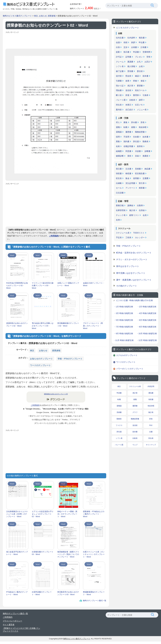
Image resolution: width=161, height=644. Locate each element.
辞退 (127, 95)
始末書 (146, 137)
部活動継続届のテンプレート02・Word (68, 324)
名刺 (118, 146)
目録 (137, 156)
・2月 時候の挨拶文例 (147, 307)
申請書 (136, 52)
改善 (127, 81)
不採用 (126, 137)
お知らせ (43, 16)
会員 (145, 215)
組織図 (119, 151)
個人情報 (131, 66)
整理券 (136, 95)
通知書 (151, 393)
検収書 (128, 173)
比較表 (132, 100)
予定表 (119, 237)
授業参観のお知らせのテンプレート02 (56, 394)
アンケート (130, 188)
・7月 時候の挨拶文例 (123, 327)
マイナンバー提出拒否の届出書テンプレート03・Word (43, 285)
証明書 (128, 57)
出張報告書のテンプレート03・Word (43, 553)
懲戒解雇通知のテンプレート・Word (94, 593)
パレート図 (121, 100)
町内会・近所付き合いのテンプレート (134, 253)
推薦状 (146, 156)
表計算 (130, 86)
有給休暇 (143, 127)
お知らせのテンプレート (41, 359)
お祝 (141, 66)
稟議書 (130, 62)
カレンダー (140, 237)
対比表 (119, 105)
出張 (118, 47)
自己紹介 (129, 110)
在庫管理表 (121, 210)
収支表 (119, 178)
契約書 (126, 141)
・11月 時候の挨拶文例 (123, 340)
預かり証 (120, 86)
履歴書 (128, 132)
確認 (137, 76)
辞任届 (136, 141)
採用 (118, 137)
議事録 (130, 205)
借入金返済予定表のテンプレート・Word (17, 553)
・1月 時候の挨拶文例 (123, 307)
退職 (118, 127)
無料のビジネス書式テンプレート (17, 16)
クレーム (120, 62)
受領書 (130, 71)
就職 (133, 127)
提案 (118, 52)
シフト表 (120, 66)
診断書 (147, 151)
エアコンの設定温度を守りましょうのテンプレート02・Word (43, 514)
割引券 (142, 183)
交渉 (125, 47)
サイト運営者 (9, 625)
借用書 (136, 178)
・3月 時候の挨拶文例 (123, 313)
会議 (118, 42)
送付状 (119, 76)
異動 (118, 141)
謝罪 (141, 100)
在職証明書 (128, 146)
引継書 (119, 81)
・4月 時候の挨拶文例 (147, 313)
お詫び (147, 62)
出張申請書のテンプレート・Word (42, 593)
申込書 (142, 42)
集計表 (132, 210)
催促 (143, 81)
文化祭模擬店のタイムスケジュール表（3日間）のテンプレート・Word (17, 514)
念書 (151, 432)
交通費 (146, 178)
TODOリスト (139, 233)
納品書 (147, 169)
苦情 (148, 57)
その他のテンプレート (127, 286)
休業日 (128, 105)
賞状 (129, 156)
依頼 (125, 42)
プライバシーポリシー (12, 621)
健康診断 (120, 156)
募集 (125, 122)
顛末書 (146, 76)
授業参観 (52, 16)
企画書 (134, 47)
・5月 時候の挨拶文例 (123, 320)
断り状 (119, 95)
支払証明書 (130, 183)
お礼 (139, 62)
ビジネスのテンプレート (128, 28)
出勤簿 (140, 205)
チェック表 (121, 215)
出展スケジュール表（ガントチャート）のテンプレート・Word (94, 554)
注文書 (128, 169)
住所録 (142, 210)
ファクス (119, 425)
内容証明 (151, 386)
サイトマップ (151, 445)
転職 (125, 127)
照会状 (128, 76)
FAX (151, 425)
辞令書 (134, 122)
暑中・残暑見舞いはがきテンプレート (134, 280)
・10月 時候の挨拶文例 (147, 333)
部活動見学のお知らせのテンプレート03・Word (68, 593)
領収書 (119, 173)
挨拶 (133, 42)
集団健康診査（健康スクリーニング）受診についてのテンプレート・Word (68, 554)
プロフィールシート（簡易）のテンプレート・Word (93, 326)
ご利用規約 (54, 236)
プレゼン (139, 57)
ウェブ (135, 445)
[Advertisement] (56, 40)
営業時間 (146, 52)
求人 (118, 122)
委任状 (140, 71)
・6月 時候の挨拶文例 (147, 320)
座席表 (140, 146)
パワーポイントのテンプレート (130, 369)
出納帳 (119, 183)
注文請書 (120, 193)
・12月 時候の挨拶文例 (147, 340)
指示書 (126, 52)
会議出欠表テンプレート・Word (94, 284)
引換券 (146, 95)
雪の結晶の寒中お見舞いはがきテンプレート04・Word (43, 326)
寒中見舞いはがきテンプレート (131, 273)
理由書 (119, 90)
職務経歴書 (140, 132)
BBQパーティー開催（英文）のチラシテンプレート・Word (67, 514)
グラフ (135, 412)
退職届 (119, 132)
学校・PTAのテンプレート (70, 359)
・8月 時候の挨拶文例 (147, 327)
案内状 (119, 110)
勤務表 (146, 141)
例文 (36, 16)
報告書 (142, 38)
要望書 (140, 86)
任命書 (136, 137)
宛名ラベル (140, 90)
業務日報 (120, 205)
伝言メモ (139, 105)
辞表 (143, 122)
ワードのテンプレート (40, 365)
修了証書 (120, 71)
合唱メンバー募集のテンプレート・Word (68, 284)
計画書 (144, 47)
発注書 (119, 169)
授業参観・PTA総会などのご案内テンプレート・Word (94, 514)
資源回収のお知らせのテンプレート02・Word (17, 324)
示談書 (138, 151)
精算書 (142, 188)
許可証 (119, 57)
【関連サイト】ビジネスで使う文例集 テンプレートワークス (21, 630)
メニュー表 (142, 110)
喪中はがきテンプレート (128, 266)
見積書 (138, 169)
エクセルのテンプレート (127, 355)
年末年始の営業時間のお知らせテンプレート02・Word (17, 285)
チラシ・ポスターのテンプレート (132, 259)
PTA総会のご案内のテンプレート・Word (17, 593)
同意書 (128, 151)
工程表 (128, 237)
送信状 (128, 90)
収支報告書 (140, 173)
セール (119, 188)
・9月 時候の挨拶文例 (123, 333)
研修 (135, 81)
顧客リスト (134, 215)
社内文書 (120, 38)
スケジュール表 (123, 233)
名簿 (118, 220)
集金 (127, 178)
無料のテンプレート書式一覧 (95, 601)
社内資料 (131, 38)
